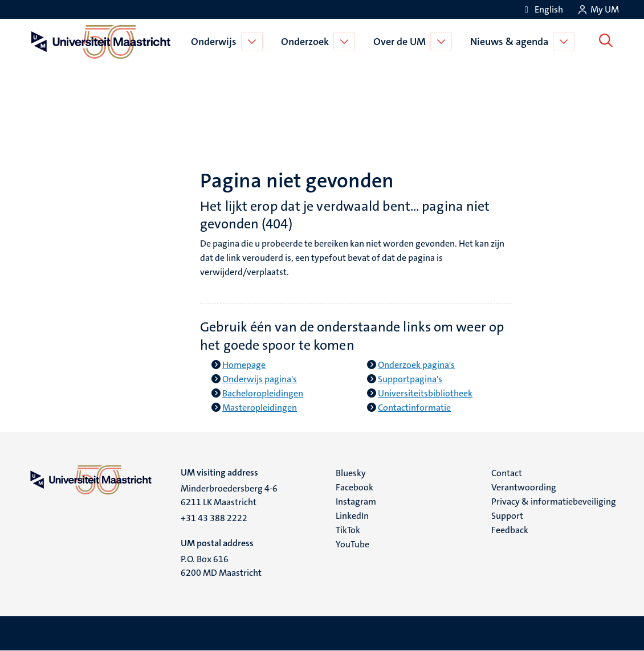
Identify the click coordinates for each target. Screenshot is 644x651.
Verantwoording (524, 487)
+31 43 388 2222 (214, 518)
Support (507, 516)
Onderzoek (307, 42)
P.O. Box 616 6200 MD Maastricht (221, 566)
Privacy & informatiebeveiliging (554, 501)
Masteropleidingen (260, 408)
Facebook (354, 487)
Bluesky (351, 473)
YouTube (352, 544)
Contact (507, 473)
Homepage (244, 365)
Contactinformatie (414, 408)
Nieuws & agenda (511, 42)
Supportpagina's (410, 379)
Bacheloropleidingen (263, 393)
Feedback (510, 530)
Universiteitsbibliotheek (425, 393)
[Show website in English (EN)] (542, 9)
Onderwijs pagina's (260, 379)
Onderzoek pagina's (416, 365)
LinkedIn (352, 516)
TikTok (348, 530)
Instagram (356, 501)
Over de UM (401, 42)
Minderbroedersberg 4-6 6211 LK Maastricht (229, 495)
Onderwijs (215, 42)
